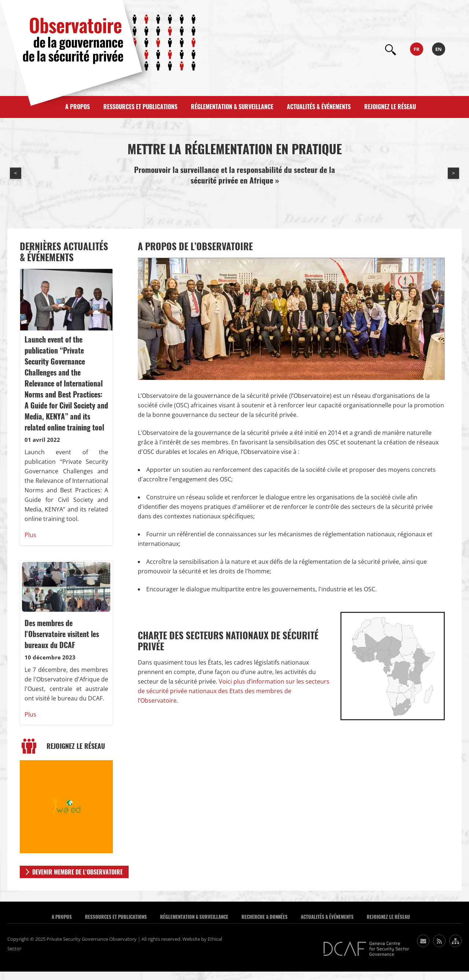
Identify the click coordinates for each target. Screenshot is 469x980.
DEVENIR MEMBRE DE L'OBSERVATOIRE (77, 872)
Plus (30, 535)
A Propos (62, 917)
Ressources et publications (140, 107)
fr (417, 49)
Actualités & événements (319, 107)
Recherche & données (265, 917)
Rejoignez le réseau (390, 107)
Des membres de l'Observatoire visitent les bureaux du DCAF (62, 634)
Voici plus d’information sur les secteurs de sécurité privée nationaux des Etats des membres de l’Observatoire (234, 691)
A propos (77, 107)
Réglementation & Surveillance (232, 107)
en (439, 49)
